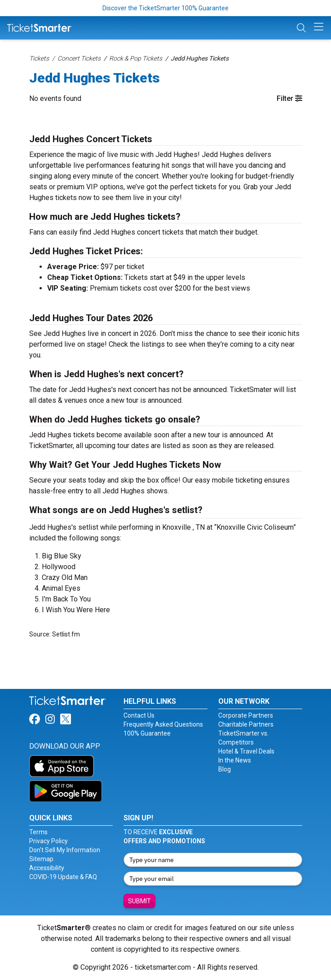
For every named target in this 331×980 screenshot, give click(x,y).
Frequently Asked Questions (163, 724)
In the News (235, 760)
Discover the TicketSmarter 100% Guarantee (165, 8)
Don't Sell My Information (65, 850)
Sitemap (41, 859)
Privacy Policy (49, 841)
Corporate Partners (246, 715)
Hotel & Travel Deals (246, 751)
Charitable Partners (246, 724)
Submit (139, 901)
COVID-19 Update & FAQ (63, 877)
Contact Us (139, 715)
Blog (225, 769)
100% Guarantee (147, 733)
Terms (38, 832)
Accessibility (47, 868)
